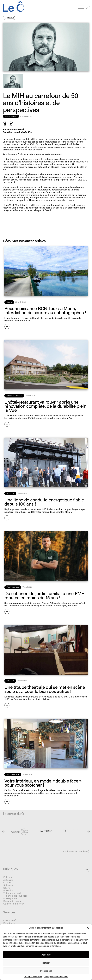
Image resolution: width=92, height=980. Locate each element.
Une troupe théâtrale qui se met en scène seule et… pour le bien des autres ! (45, 689)
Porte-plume (10, 898)
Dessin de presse (13, 901)
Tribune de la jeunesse (15, 896)
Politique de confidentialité (56, 977)
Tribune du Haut (12, 893)
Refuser (46, 963)
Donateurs (9, 923)
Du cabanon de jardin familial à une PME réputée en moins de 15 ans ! (44, 595)
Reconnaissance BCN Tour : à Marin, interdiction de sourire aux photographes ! (45, 310)
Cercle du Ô (10, 920)
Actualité (8, 880)
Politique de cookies (33, 977)
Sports (7, 888)
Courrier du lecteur (14, 904)
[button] (88, 928)
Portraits (8, 890)
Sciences (8, 885)
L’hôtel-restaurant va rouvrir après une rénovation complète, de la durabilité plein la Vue (45, 406)
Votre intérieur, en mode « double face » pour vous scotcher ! (43, 783)
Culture (7, 882)
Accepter (46, 955)
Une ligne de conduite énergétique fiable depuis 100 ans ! (44, 502)
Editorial (8, 877)
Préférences (46, 971)
